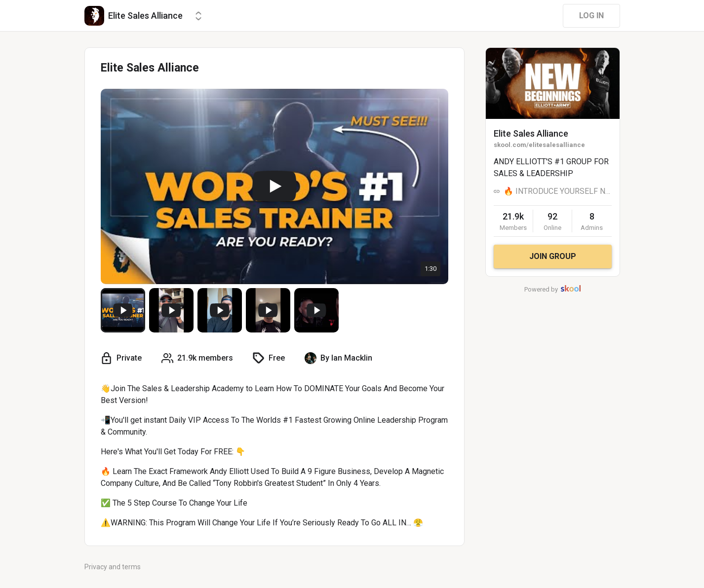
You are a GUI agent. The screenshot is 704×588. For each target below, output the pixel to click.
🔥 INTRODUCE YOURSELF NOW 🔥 (558, 191)
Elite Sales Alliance (531, 133)
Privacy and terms (113, 567)
